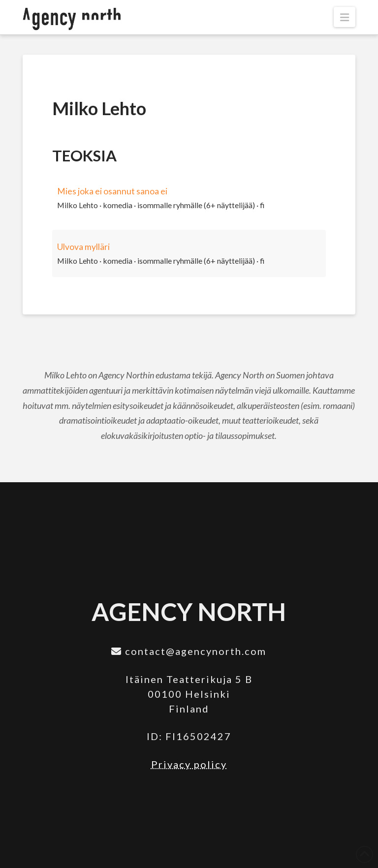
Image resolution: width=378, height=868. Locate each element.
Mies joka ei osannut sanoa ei (112, 191)
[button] (345, 17)
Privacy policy (189, 764)
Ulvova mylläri (83, 247)
